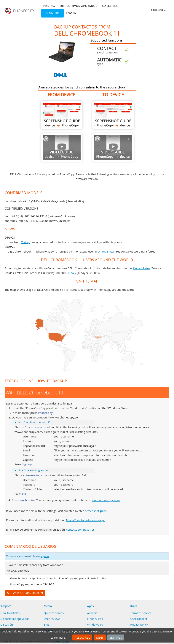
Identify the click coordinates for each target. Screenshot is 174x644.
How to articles (10, 613)
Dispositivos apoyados (79, 6)
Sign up (52, 13)
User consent (139, 619)
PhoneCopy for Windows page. (85, 520)
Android (92, 613)
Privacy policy (139, 624)
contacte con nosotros (80, 529)
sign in (45, 556)
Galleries (110, 6)
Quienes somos (54, 613)
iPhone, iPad (95, 619)
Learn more (58, 638)
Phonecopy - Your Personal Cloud (20, 11)
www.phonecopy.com (106, 500)
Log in (71, 13)
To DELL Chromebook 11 (113, 115)
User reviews (52, 619)
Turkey (25, 242)
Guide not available (62, 147)
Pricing (49, 6)
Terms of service (141, 613)
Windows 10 (95, 624)
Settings (116, 637)
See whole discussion (25, 593)
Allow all (82, 637)
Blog (47, 624)
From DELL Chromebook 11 (62, 115)
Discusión (7, 624)
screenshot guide (96, 511)
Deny (100, 637)
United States (106, 251)
